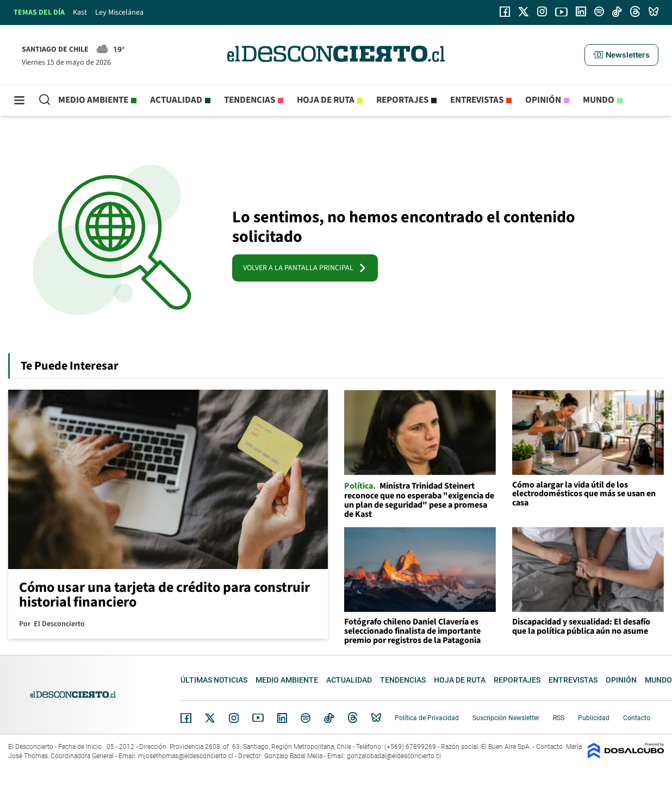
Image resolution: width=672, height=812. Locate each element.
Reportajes (402, 100)
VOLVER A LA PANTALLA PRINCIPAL (305, 268)
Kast (80, 13)
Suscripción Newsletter (506, 718)
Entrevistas (477, 100)
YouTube (258, 718)
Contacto (637, 718)
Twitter (210, 718)
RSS (559, 718)
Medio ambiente (93, 100)
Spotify (306, 718)
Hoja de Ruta (326, 100)
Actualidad (176, 100)
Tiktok (329, 718)
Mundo (599, 100)
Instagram (234, 718)
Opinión (543, 100)
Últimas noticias (214, 680)
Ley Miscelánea (119, 13)
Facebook (186, 718)
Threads (353, 718)
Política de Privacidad (427, 718)
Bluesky (376, 718)
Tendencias (250, 100)
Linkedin (282, 718)
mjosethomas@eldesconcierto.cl (186, 756)
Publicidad (594, 718)
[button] (621, 55)
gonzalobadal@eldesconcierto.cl (394, 756)
